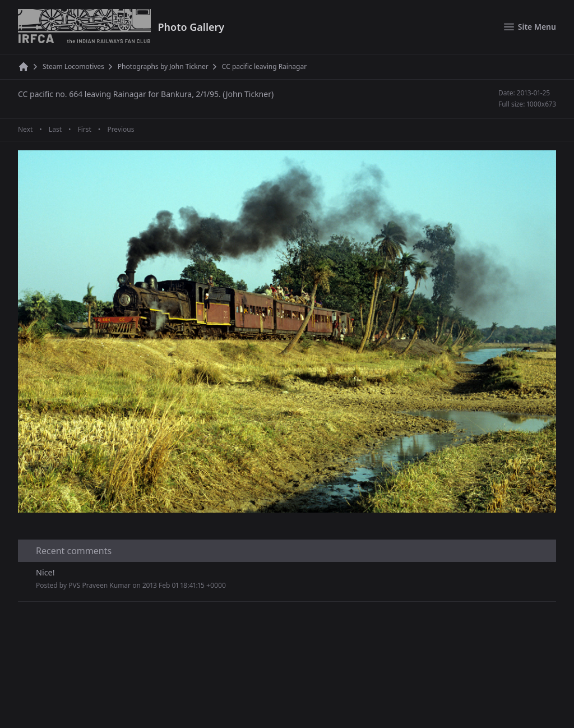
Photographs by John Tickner (163, 67)
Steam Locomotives (73, 67)
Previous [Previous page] (121, 130)
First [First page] (84, 130)
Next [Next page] (25, 130)
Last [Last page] (55, 130)
